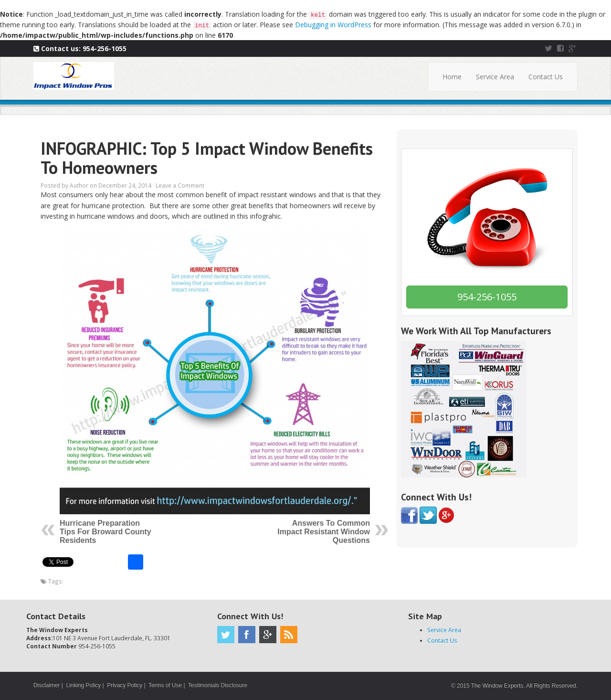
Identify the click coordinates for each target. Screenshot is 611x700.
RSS (289, 635)
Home (452, 77)
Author (79, 185)
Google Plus (268, 635)
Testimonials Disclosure (218, 685)
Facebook (247, 635)
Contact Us (546, 77)
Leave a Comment (180, 185)
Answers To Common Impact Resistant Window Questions (324, 532)
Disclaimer (47, 685)
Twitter (226, 635)
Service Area (495, 77)
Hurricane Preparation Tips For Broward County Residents (105, 532)
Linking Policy (84, 685)
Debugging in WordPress (333, 25)
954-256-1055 (105, 48)
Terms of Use (165, 685)
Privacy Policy (125, 685)
